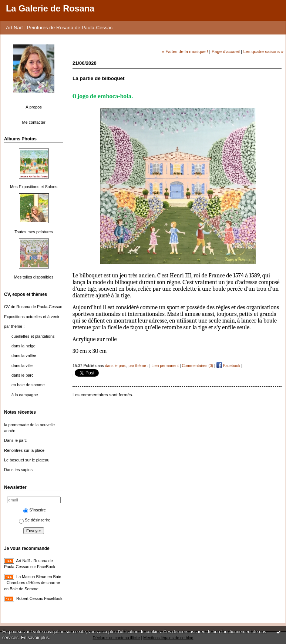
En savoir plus (35, 638)
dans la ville (22, 366)
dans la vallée (24, 356)
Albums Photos (20, 139)
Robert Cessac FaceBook (39, 598)
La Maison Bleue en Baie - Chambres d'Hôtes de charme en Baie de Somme (33, 583)
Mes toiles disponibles (34, 277)
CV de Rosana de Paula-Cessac (33, 307)
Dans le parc (15, 440)
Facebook (228, 366)
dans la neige (23, 346)
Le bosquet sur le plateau (27, 460)
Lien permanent (165, 366)
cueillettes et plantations (33, 336)
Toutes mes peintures (34, 232)
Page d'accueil (226, 51)
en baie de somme (28, 385)
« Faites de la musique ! (185, 51)
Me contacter (33, 122)
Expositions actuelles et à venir (32, 317)
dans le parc (22, 375)
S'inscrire (35, 510)
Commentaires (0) (197, 366)
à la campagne (25, 395)
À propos (34, 107)
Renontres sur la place (24, 450)
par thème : (14, 326)
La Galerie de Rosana (50, 9)
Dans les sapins (18, 470)
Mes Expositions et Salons (34, 187)
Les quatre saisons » (263, 51)
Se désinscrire (35, 520)
